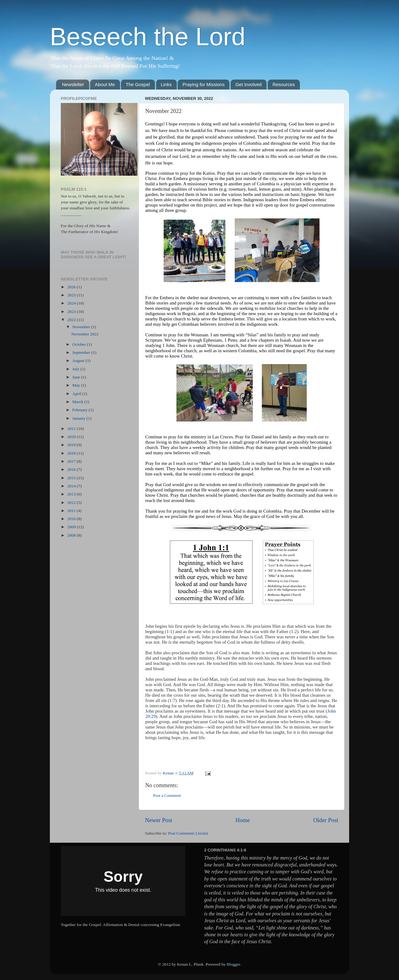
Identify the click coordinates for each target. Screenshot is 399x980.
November (82, 327)
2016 (72, 469)
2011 (72, 511)
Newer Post (159, 820)
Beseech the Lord (148, 37)
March (78, 402)
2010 (72, 519)
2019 (72, 445)
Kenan (169, 773)
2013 (72, 494)
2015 (72, 478)
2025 (72, 295)
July (76, 369)
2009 (72, 527)
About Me (105, 84)
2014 (72, 486)
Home (243, 820)
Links (166, 84)
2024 (72, 303)
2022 (72, 320)
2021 (72, 429)
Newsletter (73, 84)
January (79, 418)
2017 (72, 461)
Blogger (233, 964)
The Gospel (138, 84)
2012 (72, 502)
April (77, 394)
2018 (72, 453)
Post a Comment (167, 795)
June (77, 377)
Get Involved (248, 84)
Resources (284, 84)
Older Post (326, 820)
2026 (72, 287)
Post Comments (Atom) (188, 833)
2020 (72, 437)
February (80, 410)
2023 (72, 312)
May (77, 385)
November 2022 (85, 334)
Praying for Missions (203, 84)
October (80, 344)
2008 (72, 535)
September (82, 352)
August (79, 361)
